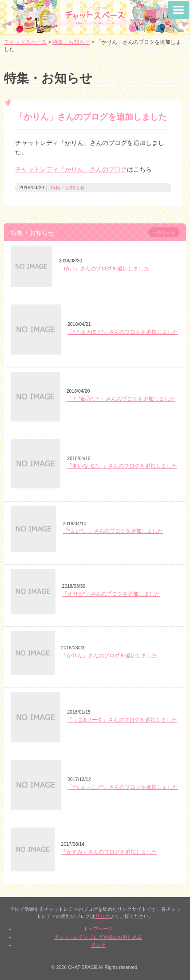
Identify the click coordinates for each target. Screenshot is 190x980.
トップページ (98, 929)
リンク (102, 916)
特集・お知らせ (68, 187)
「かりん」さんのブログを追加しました (109, 656)
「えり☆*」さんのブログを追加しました (111, 594)
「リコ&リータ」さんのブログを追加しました (122, 720)
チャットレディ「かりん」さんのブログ (71, 169)
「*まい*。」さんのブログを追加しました (113, 531)
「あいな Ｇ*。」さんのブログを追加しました (122, 466)
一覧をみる (164, 232)
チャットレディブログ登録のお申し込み (98, 937)
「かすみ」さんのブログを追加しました (109, 852)
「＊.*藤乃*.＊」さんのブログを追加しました (121, 399)
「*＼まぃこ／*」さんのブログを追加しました (123, 787)
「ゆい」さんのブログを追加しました (104, 269)
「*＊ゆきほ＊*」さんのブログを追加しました (123, 332)
